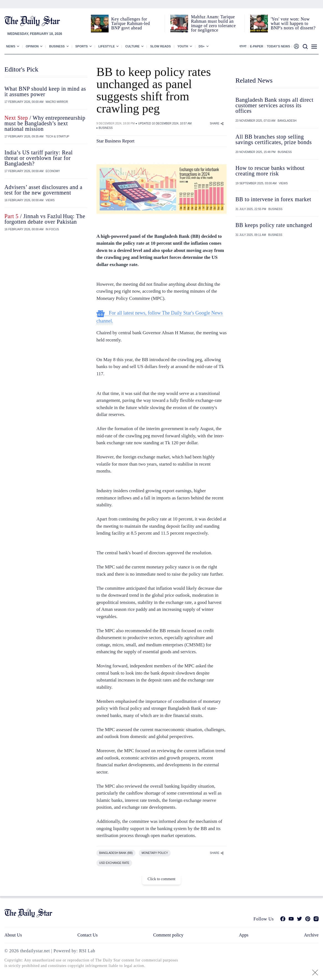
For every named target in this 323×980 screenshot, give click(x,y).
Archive (311, 935)
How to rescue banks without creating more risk (270, 171)
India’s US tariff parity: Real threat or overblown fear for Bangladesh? (39, 158)
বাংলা (243, 46)
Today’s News (278, 46)
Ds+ (202, 46)
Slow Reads (161, 46)
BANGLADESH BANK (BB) (116, 853)
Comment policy (168, 935)
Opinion (32, 46)
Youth (183, 46)
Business (57, 46)
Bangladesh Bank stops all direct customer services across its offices (274, 105)
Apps (244, 935)
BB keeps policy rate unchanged (275, 225)
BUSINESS (106, 128)
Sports (82, 46)
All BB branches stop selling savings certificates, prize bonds (274, 139)
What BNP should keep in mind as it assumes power (45, 91)
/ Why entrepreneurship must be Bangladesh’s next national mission (45, 123)
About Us (13, 935)
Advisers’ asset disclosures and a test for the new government (43, 190)
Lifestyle (107, 46)
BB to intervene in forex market (273, 199)
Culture (132, 46)
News (11, 46)
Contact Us (87, 935)
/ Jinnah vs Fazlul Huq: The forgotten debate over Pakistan (45, 219)
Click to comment (161, 879)
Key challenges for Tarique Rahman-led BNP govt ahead (131, 23)
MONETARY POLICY (155, 853)
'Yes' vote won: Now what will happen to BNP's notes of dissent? (293, 23)
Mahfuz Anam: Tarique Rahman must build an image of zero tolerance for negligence (213, 23)
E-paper (257, 46)
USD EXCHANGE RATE (114, 863)
